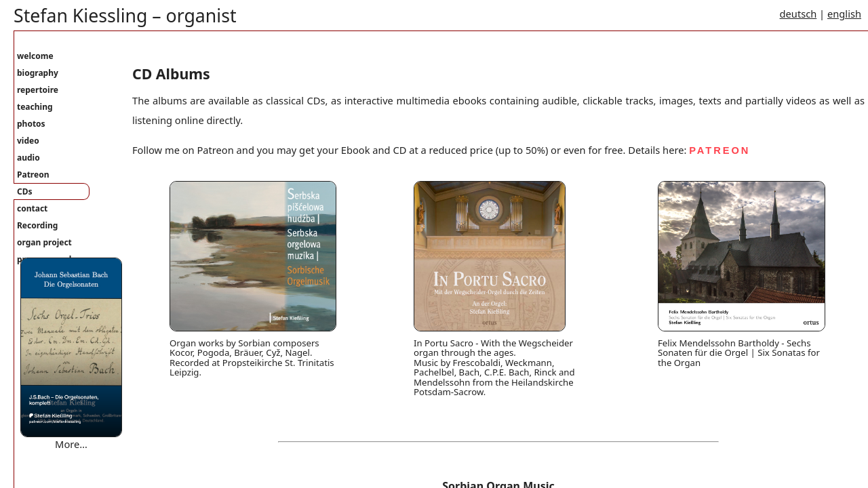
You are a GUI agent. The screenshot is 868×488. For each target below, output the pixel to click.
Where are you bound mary (84, 457)
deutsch (798, 14)
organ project (44, 242)
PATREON (719, 150)
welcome (35, 56)
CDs (25, 191)
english (844, 14)
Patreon (33, 175)
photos (31, 124)
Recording (37, 225)
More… (71, 444)
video (28, 141)
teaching (35, 107)
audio (28, 158)
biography (38, 73)
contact (32, 208)
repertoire (38, 90)
